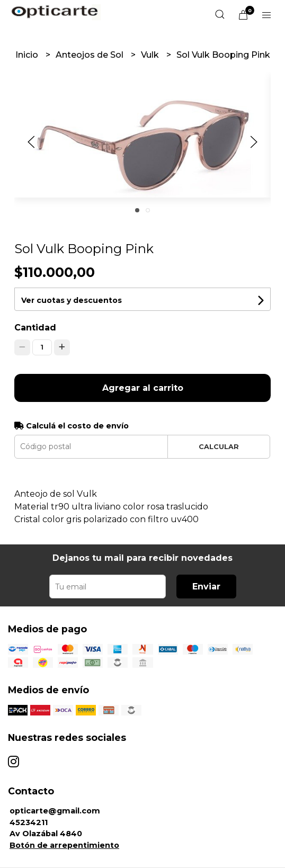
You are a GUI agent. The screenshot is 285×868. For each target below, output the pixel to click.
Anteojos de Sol (91, 55)
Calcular (219, 447)
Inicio (28, 55)
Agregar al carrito (143, 388)
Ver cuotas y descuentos (72, 300)
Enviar (206, 587)
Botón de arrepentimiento (64, 845)
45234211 (29, 822)
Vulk (151, 55)
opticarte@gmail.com (55, 811)
